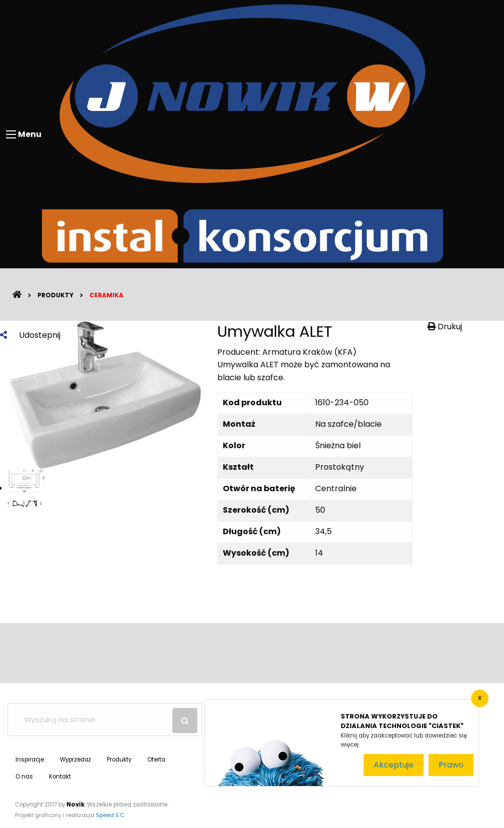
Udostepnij (30, 335)
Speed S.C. (111, 815)
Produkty (55, 295)
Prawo (451, 765)
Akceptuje (394, 765)
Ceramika (106, 295)
